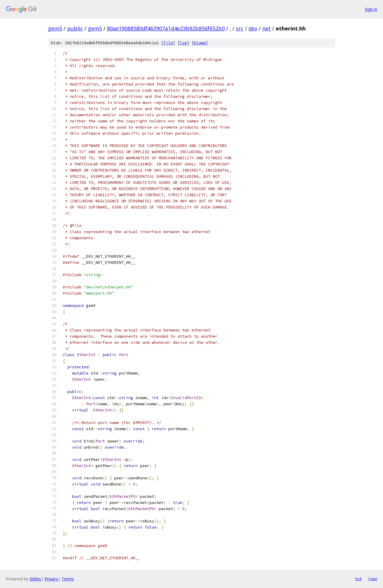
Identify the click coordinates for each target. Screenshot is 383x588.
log (183, 43)
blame (200, 43)
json (372, 579)
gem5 (55, 28)
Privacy (51, 579)
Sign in (371, 9)
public (75, 28)
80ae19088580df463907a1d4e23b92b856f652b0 (166, 28)
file (168, 43)
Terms (68, 579)
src (240, 28)
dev (253, 28)
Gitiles (35, 579)
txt (358, 579)
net (267, 28)
